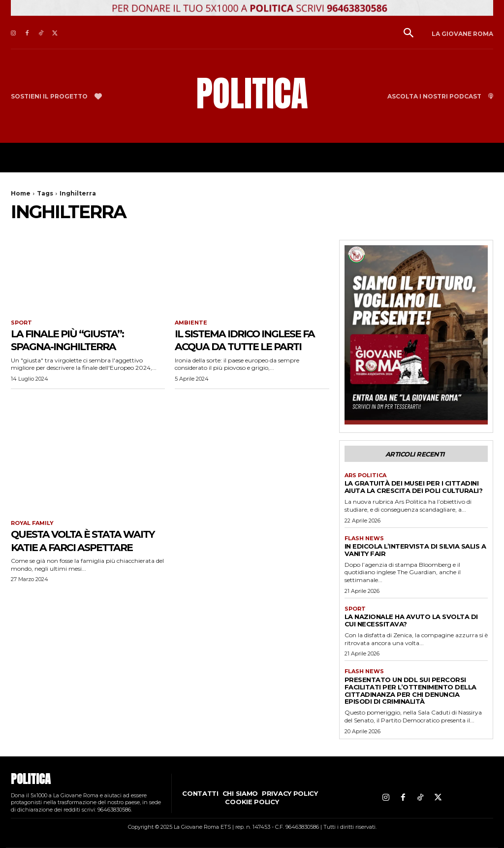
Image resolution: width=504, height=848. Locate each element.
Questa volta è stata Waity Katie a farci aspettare (77, 547)
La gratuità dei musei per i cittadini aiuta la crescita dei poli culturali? (414, 487)
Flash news (364, 538)
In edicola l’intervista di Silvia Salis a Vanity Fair (415, 550)
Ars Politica (365, 475)
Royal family (32, 523)
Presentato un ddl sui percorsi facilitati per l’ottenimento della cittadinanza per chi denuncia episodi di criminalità (410, 691)
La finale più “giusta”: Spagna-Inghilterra (77, 340)
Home (21, 193)
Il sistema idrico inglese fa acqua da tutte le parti (250, 346)
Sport (21, 323)
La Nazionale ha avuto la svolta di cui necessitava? (411, 620)
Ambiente (191, 323)
